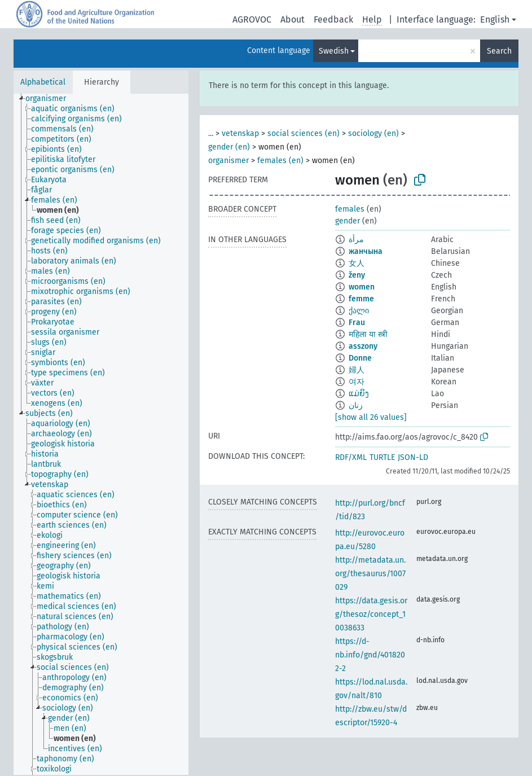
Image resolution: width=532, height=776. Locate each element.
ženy (357, 275)
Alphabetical (43, 82)
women (362, 287)
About (293, 19)
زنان (356, 405)
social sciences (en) (304, 133)
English (495, 19)
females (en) (280, 161)
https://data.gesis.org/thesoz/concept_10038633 (371, 614)
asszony (363, 346)
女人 (357, 263)
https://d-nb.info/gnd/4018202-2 (370, 655)
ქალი (359, 311)
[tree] (101, 434)
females (350, 209)
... (211, 133)
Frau (357, 323)
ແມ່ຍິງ (359, 394)
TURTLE (382, 457)
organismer (228, 161)
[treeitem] (50, 99)
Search (499, 51)
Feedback (333, 19)
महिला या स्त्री (368, 334)
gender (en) (229, 147)
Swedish (334, 51)
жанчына (366, 251)
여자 (357, 382)
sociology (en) (373, 133)
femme (361, 299)
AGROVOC (252, 19)
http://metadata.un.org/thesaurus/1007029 (370, 574)
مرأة (356, 240)
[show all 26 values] (371, 417)
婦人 (357, 370)
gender (348, 221)
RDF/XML (351, 457)
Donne (360, 358)
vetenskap (240, 133)
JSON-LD (413, 457)
